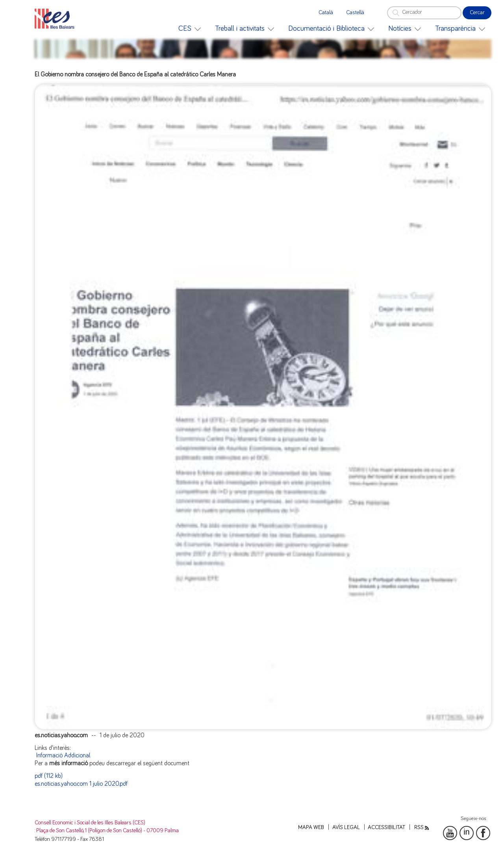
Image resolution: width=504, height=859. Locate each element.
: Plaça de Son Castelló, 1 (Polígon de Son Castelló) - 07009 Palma (107, 831)
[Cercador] (424, 13)
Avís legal (346, 827)
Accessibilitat (386, 827)
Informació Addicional (63, 755)
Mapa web (311, 827)
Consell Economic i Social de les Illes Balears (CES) (90, 823)
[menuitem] (190, 29)
